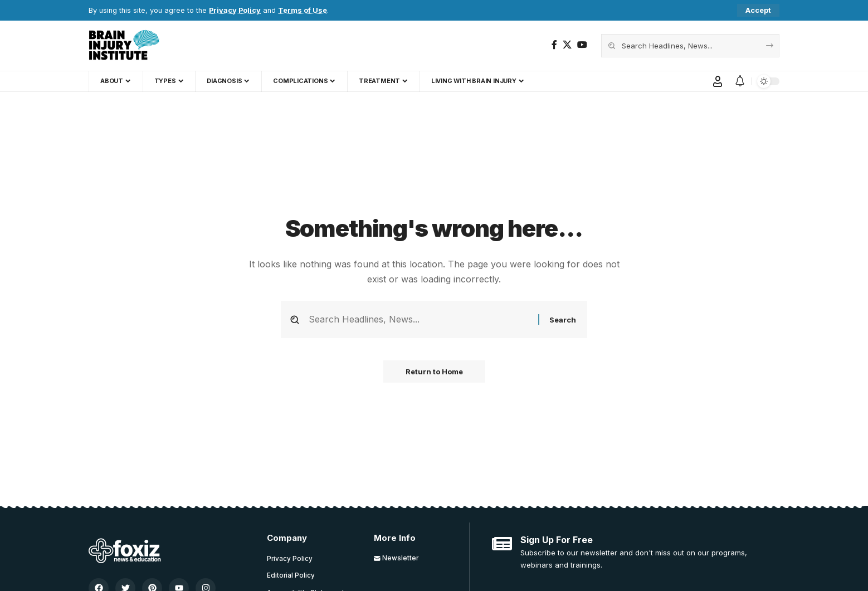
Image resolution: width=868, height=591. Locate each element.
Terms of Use (303, 10)
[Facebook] (554, 45)
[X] (567, 45)
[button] (758, 10)
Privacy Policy (235, 10)
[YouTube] (582, 45)
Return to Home (434, 372)
